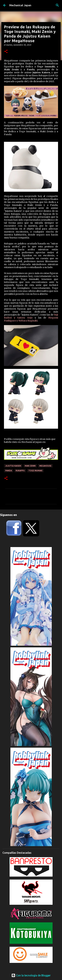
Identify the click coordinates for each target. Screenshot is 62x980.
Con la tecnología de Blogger (31, 975)
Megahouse (45, 466)
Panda (9, 471)
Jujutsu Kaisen (13, 466)
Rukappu (20, 471)
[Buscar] (57, 5)
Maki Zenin (30, 466)
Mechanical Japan (20, 5)
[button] (6, 52)
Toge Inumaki (35, 471)
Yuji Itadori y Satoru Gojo (31, 316)
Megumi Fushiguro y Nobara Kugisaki (31, 319)
